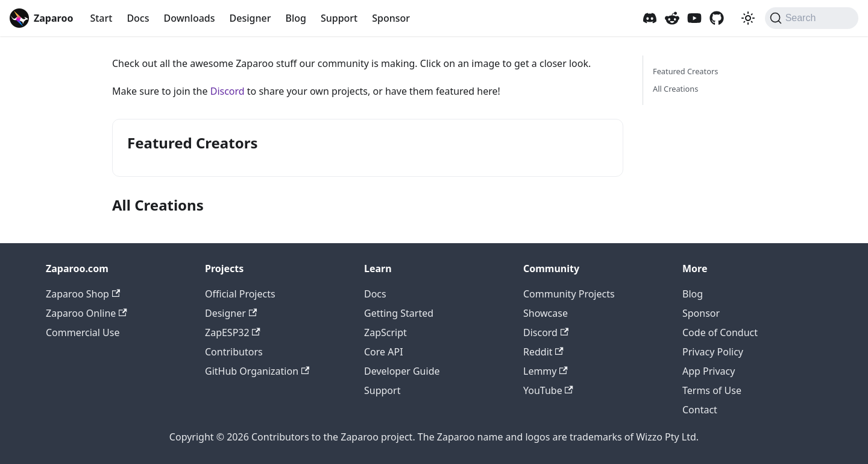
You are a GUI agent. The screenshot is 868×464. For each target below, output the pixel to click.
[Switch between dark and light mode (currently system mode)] (748, 18)
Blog (295, 18)
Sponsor (391, 18)
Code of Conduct (720, 332)
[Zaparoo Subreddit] (672, 18)
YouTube (548, 390)
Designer (250, 18)
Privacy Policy (713, 352)
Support (339, 18)
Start (101, 18)
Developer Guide (402, 371)
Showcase (546, 313)
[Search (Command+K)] (812, 18)
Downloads (189, 18)
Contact (700, 410)
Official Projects (240, 294)
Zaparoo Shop (83, 294)
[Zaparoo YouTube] (694, 18)
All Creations (675, 89)
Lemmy (546, 371)
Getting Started (399, 313)
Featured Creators (685, 71)
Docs (138, 18)
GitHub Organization (257, 371)
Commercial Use (83, 332)
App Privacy (709, 371)
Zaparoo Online (86, 313)
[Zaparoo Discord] (650, 18)
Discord (228, 91)
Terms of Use (712, 390)
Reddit (543, 352)
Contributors (234, 352)
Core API (384, 352)
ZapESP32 (233, 332)
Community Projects (569, 294)
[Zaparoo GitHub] (717, 18)
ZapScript (385, 332)
